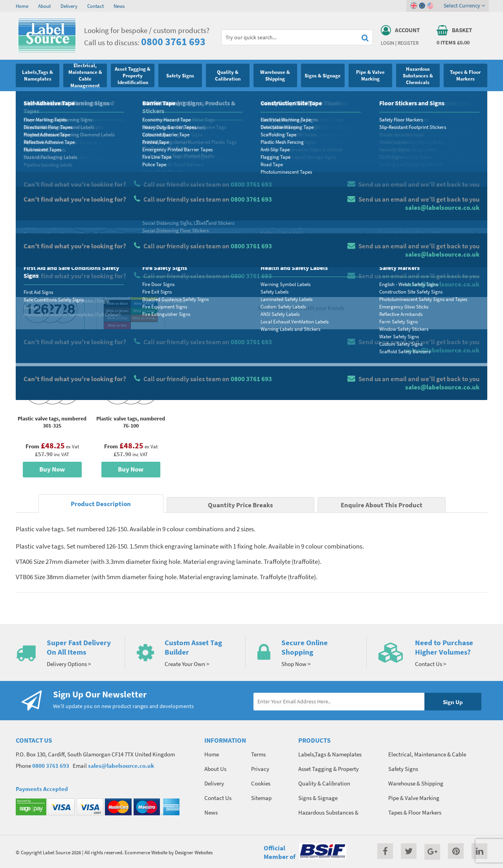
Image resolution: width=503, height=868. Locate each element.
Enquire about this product (429, 279)
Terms (258, 754)
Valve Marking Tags (103, 100)
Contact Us (218, 798)
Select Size (278, 218)
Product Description (101, 504)
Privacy (260, 769)
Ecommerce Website (146, 852)
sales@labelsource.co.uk (121, 766)
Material (275, 187)
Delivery (69, 6)
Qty (270, 250)
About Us (215, 769)
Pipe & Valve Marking (55, 100)
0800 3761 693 (173, 41)
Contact (95, 6)
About (44, 6)
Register (408, 43)
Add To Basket (429, 264)
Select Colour (395, 218)
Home (22, 6)
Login (387, 43)
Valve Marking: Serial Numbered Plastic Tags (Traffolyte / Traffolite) (199, 100)
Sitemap (261, 798)
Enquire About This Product (382, 505)
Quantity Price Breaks (423, 163)
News (119, 6)
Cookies (261, 783)
